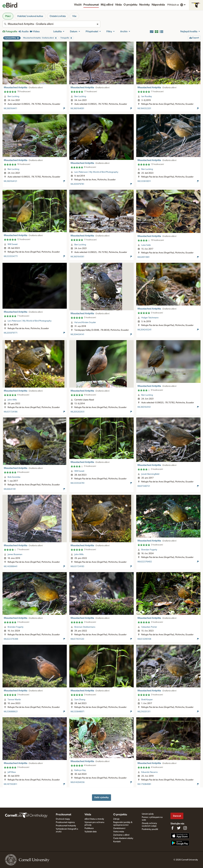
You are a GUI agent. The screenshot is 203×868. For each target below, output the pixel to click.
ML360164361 (77, 257)
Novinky (144, 5)
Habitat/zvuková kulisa (30, 16)
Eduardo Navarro (149, 772)
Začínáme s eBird (121, 835)
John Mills (12, 400)
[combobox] (51, 24)
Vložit (78, 5)
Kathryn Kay (80, 770)
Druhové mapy (63, 819)
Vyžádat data (91, 832)
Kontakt (117, 842)
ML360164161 (144, 407)
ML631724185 (77, 566)
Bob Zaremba (14, 477)
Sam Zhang (80, 700)
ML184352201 (144, 108)
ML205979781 (77, 184)
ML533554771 (11, 256)
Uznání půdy (148, 814)
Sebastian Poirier (149, 627)
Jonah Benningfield (150, 474)
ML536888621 (11, 712)
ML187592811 (10, 784)
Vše (74, 16)
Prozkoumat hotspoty (66, 826)
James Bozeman (15, 554)
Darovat (177, 816)
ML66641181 (10, 489)
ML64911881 (144, 257)
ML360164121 (10, 181)
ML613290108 (144, 639)
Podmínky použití (150, 829)
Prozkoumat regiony (65, 822)
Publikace (89, 828)
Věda (118, 5)
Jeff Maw (12, 772)
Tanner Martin (14, 700)
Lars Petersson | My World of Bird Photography (96, 172)
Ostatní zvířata (58, 16)
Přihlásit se (173, 5)
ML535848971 (77, 712)
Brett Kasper (147, 700)
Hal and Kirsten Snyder (85, 322)
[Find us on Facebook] (172, 828)
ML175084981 (144, 784)
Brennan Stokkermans (85, 627)
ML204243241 (144, 330)
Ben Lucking (13, 96)
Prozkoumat (91, 5)
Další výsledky (101, 797)
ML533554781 (78, 483)
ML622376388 (11, 639)
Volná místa (119, 832)
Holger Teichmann (150, 318)
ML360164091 (77, 108)
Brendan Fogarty (149, 550)
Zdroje (116, 819)
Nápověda (158, 5)
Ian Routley (147, 96)
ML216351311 (144, 712)
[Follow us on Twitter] (179, 828)
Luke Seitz (146, 245)
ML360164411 (10, 108)
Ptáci (8, 16)
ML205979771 (11, 333)
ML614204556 (78, 782)
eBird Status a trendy (94, 819)
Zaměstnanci (119, 828)
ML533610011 (144, 181)
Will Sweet (13, 244)
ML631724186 (11, 412)
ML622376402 (145, 562)
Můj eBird (107, 5)
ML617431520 (77, 639)
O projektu (130, 5)
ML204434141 (77, 334)
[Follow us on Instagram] (185, 828)
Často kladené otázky (123, 838)
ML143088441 (11, 566)
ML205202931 (78, 412)
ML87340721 (144, 486)
